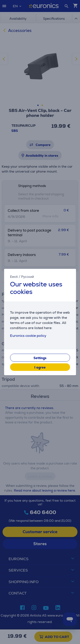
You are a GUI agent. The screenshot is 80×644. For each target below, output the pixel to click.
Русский (28, 277)
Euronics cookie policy (28, 336)
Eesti (14, 277)
